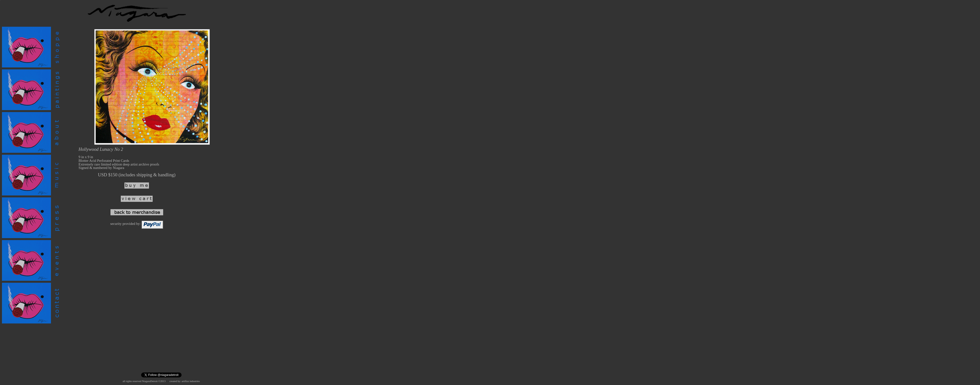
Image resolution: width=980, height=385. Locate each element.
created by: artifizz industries (185, 381)
